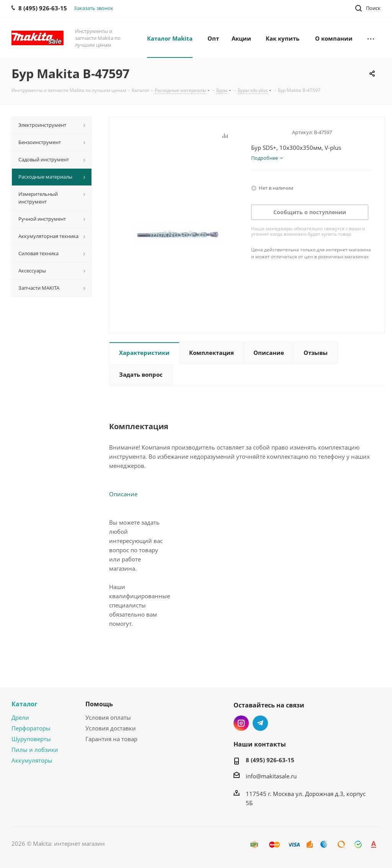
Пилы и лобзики (35, 750)
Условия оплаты (108, 717)
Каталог (24, 704)
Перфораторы (31, 728)
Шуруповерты (31, 739)
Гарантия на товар (111, 739)
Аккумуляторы (32, 760)
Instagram (241, 723)
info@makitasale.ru (271, 776)
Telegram (260, 723)
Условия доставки (111, 728)
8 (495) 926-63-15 (270, 760)
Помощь (99, 704)
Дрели (20, 717)
